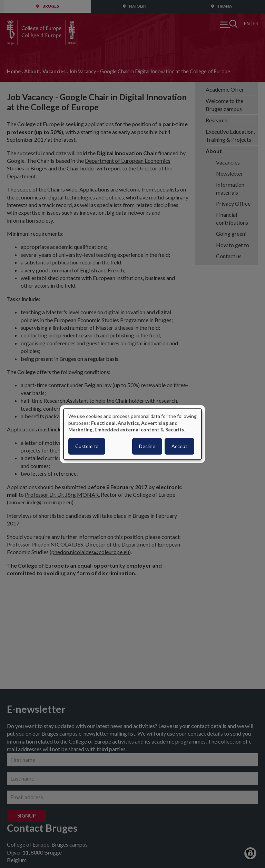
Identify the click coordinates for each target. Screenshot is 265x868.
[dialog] (132, 434)
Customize (87, 446)
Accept (179, 446)
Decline (147, 446)
